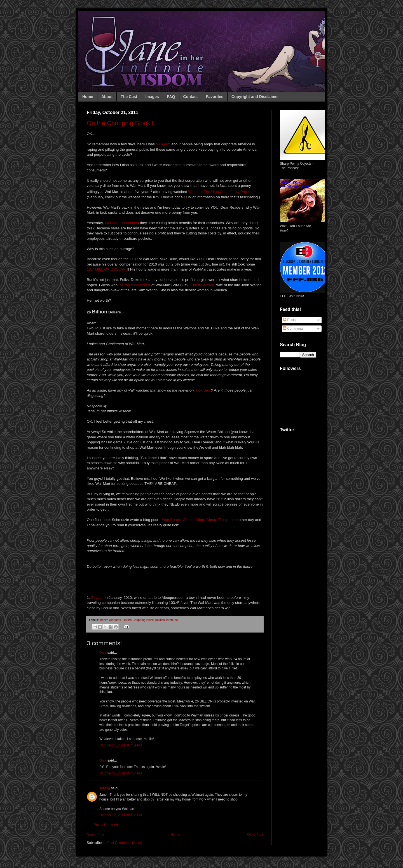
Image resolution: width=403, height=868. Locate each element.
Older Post (255, 835)
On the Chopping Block (138, 620)
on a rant (163, 144)
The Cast (129, 97)
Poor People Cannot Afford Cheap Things (195, 520)
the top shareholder (134, 285)
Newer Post (95, 835)
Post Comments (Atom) (125, 843)
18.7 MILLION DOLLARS (107, 269)
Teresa (105, 788)
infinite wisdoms (110, 620)
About (107, 97)
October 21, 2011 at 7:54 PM (121, 773)
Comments (293, 329)
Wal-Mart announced (122, 223)
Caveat (97, 598)
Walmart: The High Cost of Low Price (219, 192)
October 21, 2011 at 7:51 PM (121, 745)
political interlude (167, 620)
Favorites (215, 97)
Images (152, 97)
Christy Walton (202, 285)
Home (88, 97)
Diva (103, 653)
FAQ (171, 97)
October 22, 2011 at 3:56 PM (121, 815)
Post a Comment (106, 825)
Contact (191, 97)
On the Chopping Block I (120, 123)
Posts (289, 320)
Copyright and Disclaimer (255, 97)
